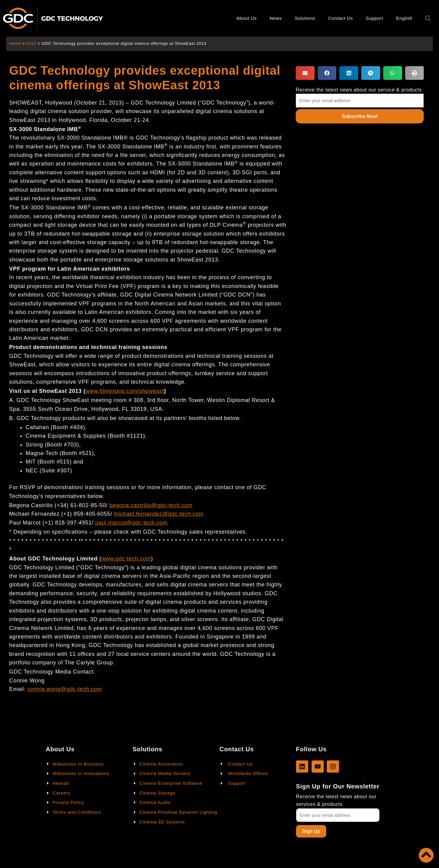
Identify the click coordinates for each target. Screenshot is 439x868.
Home (15, 43)
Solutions (305, 18)
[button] (305, 73)
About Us (246, 18)
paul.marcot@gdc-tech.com (131, 523)
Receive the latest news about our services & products (336, 800)
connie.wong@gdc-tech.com (65, 689)
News (276, 18)
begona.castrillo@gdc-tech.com (151, 505)
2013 (32, 43)
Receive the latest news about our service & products (359, 90)
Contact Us (341, 18)
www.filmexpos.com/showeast (125, 391)
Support (375, 18)
